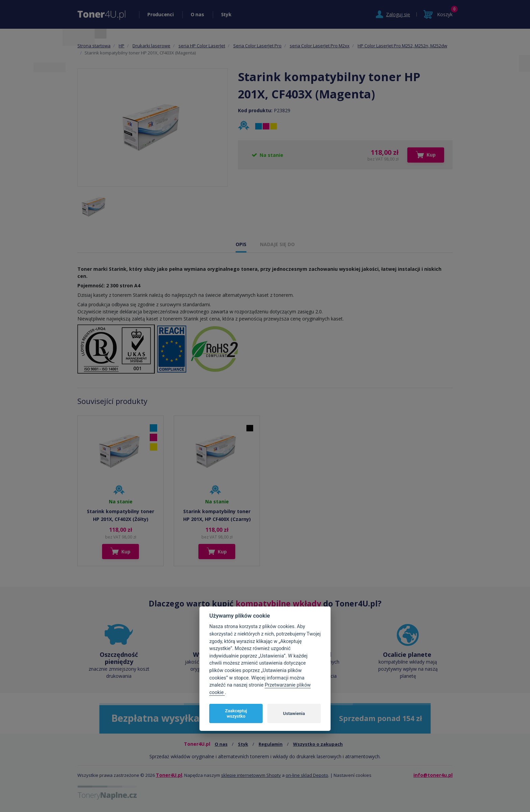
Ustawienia (294, 713)
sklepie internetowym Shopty (251, 775)
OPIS (241, 244)
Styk (226, 14)
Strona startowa (94, 46)
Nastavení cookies (353, 775)
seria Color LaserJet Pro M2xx (320, 46)
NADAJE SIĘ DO (277, 244)
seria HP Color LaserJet (202, 46)
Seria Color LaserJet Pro (257, 46)
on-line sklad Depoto (307, 775)
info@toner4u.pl (433, 775)
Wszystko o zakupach (318, 744)
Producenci (161, 14)
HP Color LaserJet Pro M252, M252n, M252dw (402, 46)
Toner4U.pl (169, 775)
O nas (197, 14)
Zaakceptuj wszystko (236, 713)
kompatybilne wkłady (278, 603)
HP (122, 46)
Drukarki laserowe (151, 46)
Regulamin (271, 744)
